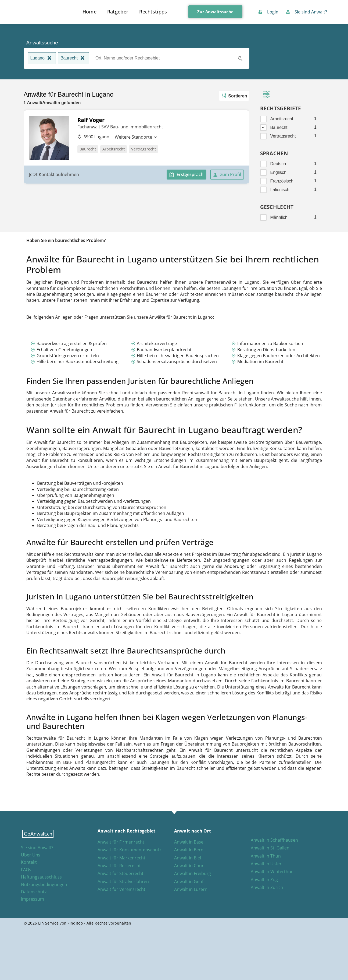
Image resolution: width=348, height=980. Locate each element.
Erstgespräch (186, 174)
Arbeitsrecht (282, 119)
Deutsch (278, 164)
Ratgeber (118, 12)
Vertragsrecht (283, 136)
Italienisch (280, 190)
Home (89, 12)
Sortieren (234, 96)
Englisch (278, 172)
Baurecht (73, 59)
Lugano (42, 59)
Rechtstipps (153, 12)
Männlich (279, 217)
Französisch (282, 181)
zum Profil (227, 174)
